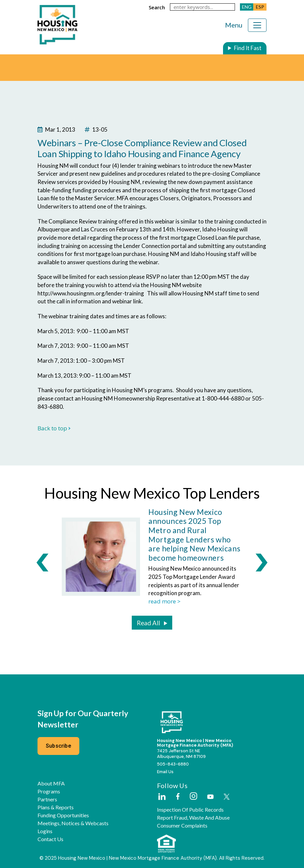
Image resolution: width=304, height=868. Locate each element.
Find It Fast (248, 48)
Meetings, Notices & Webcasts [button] (73, 823)
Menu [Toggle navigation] (234, 25)
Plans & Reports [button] (56, 807)
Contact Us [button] (50, 839)
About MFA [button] (51, 783)
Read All (148, 623)
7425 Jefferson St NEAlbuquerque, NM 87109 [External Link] (181, 754)
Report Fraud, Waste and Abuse (193, 818)
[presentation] (42, 562)
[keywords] (202, 7)
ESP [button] (260, 7)
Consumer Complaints (182, 826)
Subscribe (58, 746)
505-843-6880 (173, 764)
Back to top (54, 428)
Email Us (165, 772)
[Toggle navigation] (257, 25)
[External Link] (162, 797)
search (157, 7)
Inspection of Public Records (190, 810)
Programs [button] (49, 791)
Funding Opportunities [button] (63, 815)
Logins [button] (45, 831)
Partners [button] (47, 799)
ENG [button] (247, 7)
